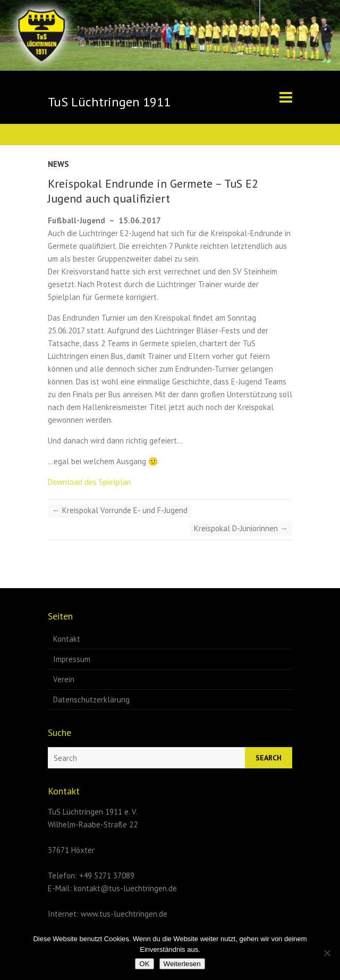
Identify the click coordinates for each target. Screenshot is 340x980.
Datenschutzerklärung (91, 700)
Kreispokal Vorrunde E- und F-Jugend (120, 510)
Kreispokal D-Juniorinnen (241, 528)
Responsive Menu (286, 97)
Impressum (72, 659)
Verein (64, 679)
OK (144, 964)
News (58, 164)
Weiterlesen (182, 964)
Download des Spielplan (90, 482)
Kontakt (67, 639)
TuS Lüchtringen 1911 (109, 102)
